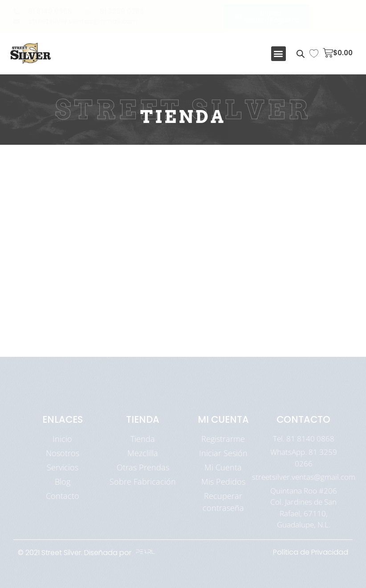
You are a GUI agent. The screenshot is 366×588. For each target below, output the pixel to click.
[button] (279, 54)
